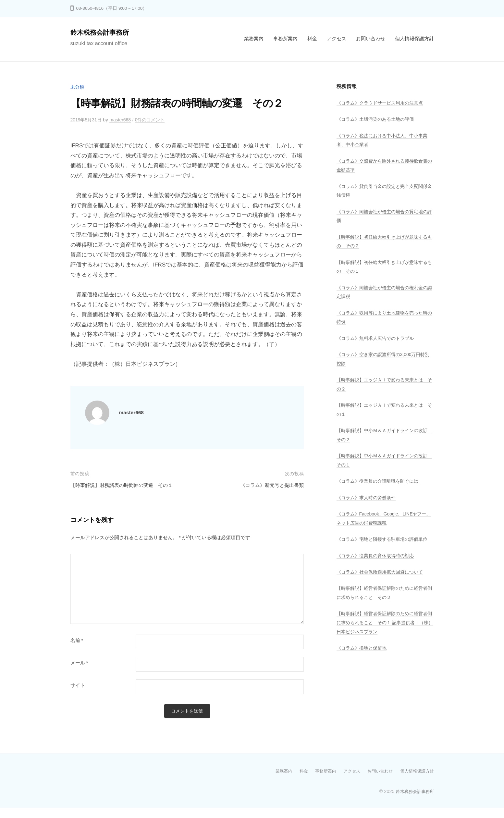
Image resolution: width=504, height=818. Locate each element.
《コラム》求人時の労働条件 (368, 497)
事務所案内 (285, 38)
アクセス (337, 38)
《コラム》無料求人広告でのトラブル (378, 338)
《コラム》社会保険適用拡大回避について (383, 581)
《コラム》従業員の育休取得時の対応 (378, 564)
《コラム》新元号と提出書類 (268, 485)
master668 (124, 120)
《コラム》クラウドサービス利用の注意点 (383, 103)
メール (79, 673)
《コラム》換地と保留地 (363, 657)
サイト (78, 695)
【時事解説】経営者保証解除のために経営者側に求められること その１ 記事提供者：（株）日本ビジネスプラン (383, 631)
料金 (312, 38)
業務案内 (254, 38)
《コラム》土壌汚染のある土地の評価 (378, 119)
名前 (77, 650)
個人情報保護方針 (414, 38)
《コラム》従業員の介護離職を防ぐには (380, 481)
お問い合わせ (371, 38)
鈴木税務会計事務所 (103, 32)
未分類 (78, 87)
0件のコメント (156, 120)
